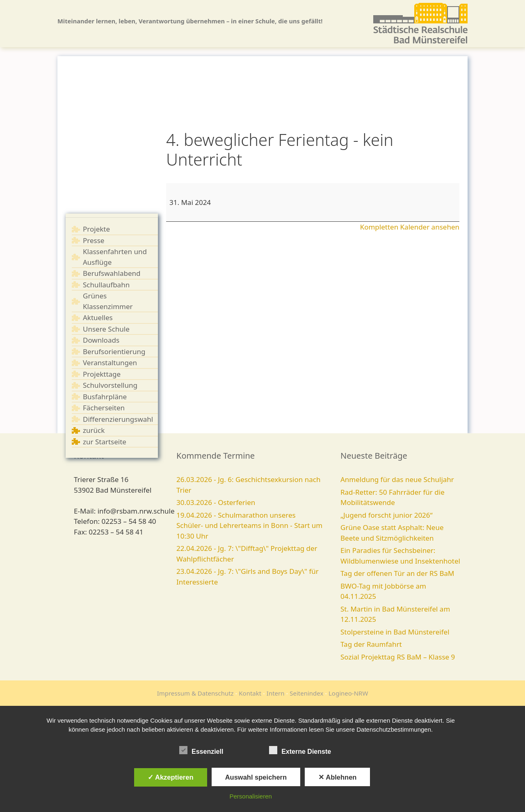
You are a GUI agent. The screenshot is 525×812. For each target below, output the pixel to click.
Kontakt (250, 693)
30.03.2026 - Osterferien (216, 502)
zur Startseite (105, 442)
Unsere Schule (106, 329)
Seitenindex (306, 693)
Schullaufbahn (106, 285)
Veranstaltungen (110, 363)
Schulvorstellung (110, 385)
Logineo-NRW (348, 693)
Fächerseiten (104, 408)
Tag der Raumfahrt (371, 644)
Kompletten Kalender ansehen (410, 227)
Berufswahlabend (112, 273)
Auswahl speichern (256, 777)
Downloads (101, 340)
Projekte (96, 229)
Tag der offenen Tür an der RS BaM (397, 573)
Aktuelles (98, 317)
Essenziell (201, 750)
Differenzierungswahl (118, 419)
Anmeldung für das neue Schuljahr (397, 479)
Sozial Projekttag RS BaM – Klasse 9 (398, 657)
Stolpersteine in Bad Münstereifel (395, 632)
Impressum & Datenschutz (195, 693)
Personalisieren (251, 796)
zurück (94, 430)
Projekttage (102, 374)
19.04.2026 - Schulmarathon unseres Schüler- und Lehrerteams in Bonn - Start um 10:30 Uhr (249, 525)
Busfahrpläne (105, 397)
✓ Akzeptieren (171, 777)
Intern (276, 693)
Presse (94, 240)
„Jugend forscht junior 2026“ (387, 515)
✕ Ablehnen (337, 777)
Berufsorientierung (114, 351)
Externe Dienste (300, 750)
